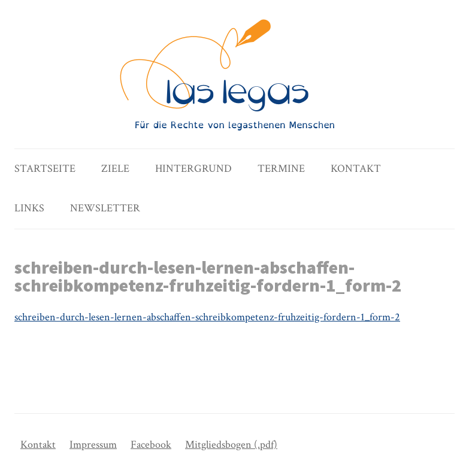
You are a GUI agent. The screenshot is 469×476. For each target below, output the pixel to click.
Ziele (115, 169)
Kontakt (356, 169)
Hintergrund (193, 169)
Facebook (151, 445)
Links (29, 208)
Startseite (45, 169)
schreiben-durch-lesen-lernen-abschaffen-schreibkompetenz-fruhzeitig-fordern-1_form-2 (207, 317)
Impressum (93, 445)
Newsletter (105, 208)
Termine (281, 169)
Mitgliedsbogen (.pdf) (231, 445)
